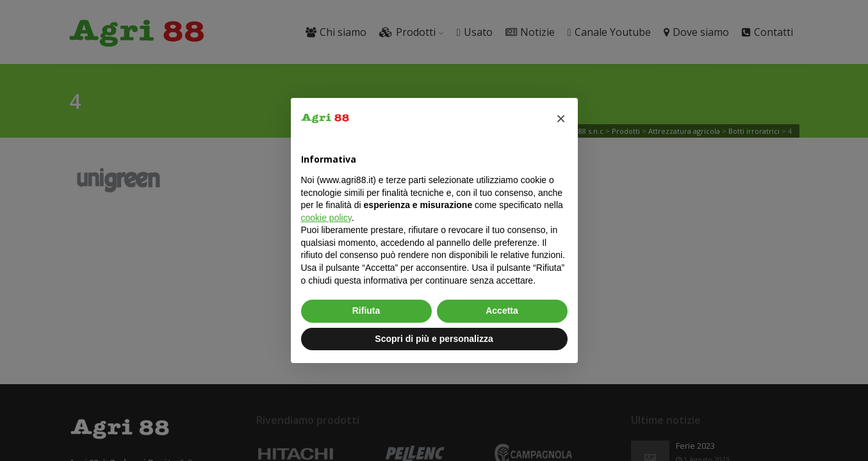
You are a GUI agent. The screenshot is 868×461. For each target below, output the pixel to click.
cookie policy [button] (326, 218)
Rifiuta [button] (366, 311)
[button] (561, 118)
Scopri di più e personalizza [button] (434, 339)
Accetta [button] (502, 311)
